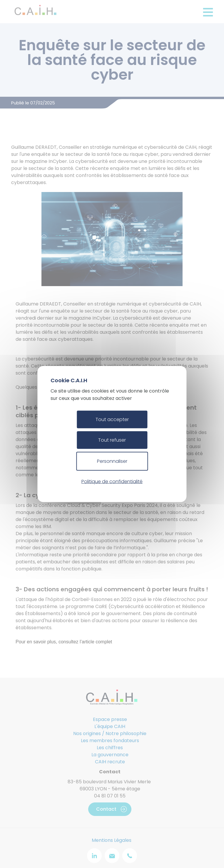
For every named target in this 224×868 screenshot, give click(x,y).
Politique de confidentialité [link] (112, 481)
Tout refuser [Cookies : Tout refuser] (112, 440)
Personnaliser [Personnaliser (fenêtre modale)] (112, 461)
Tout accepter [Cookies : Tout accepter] (112, 419)
